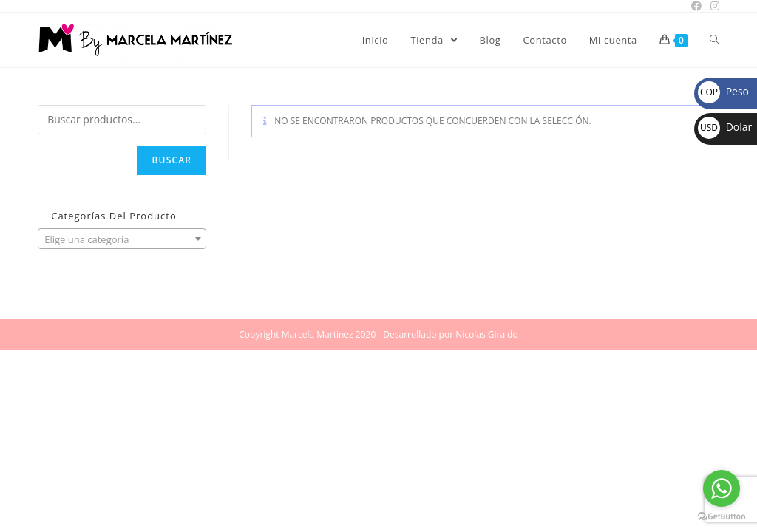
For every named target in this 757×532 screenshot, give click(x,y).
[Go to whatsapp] (722, 488)
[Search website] (714, 40)
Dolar (725, 127)
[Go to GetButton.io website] (722, 517)
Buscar (172, 160)
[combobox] (122, 239)
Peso (723, 91)
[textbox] (122, 239)
